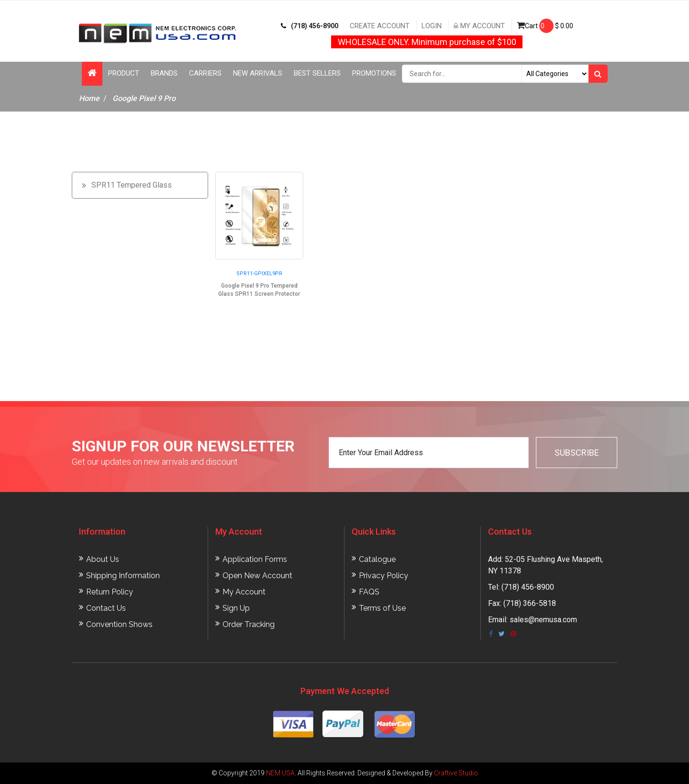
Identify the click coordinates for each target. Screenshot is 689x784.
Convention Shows (119, 624)
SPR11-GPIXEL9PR (259, 274)
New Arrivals (258, 73)
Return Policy (110, 592)
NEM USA (280, 773)
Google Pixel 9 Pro (144, 98)
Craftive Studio (456, 773)
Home (89, 98)
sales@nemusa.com (543, 620)
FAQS (369, 592)
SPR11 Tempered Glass (132, 185)
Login (432, 26)
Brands (164, 73)
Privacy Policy (383, 576)
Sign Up (236, 608)
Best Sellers (317, 73)
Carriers (205, 73)
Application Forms (255, 559)
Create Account (380, 26)
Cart (545, 26)
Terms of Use (382, 608)
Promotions (374, 73)
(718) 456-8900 (310, 26)
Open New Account (257, 576)
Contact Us (106, 608)
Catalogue (377, 559)
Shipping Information (123, 576)
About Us (103, 559)
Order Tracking (249, 624)
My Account (479, 26)
